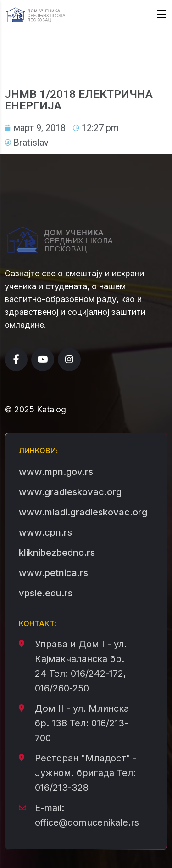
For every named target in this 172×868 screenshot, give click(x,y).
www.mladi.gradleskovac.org (83, 512)
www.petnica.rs (53, 573)
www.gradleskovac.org (70, 492)
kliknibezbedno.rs (57, 553)
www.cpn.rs (45, 532)
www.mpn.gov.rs (56, 472)
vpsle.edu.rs (46, 593)
